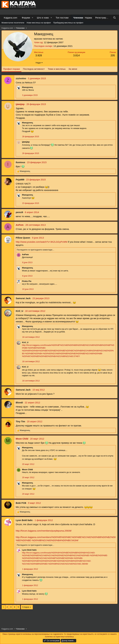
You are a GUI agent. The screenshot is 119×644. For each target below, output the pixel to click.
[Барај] (114, 18)
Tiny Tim (20, 421)
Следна (26, 607)
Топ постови (62, 18)
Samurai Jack (23, 298)
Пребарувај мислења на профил (68, 23)
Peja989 (20, 180)
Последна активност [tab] (34, 69)
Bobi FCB (21, 503)
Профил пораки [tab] (12, 69)
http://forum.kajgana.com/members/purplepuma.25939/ (44, 531)
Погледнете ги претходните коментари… (36, 250)
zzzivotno (21, 78)
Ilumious (20, 162)
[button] (32, 18)
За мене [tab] (73, 69)
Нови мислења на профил (39, 23)
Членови (78, 18)
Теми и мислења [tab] (57, 69)
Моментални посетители (13, 23)
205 (113, 55)
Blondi (19, 402)
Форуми (26, 18)
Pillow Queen (23, 238)
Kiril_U (19, 311)
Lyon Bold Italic (24, 520)
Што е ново (43, 18)
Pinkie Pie (27, 281)
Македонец (27, 87)
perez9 (19, 212)
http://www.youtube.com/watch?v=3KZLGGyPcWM (42, 242)
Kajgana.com (11, 18)
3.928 (39, 55)
